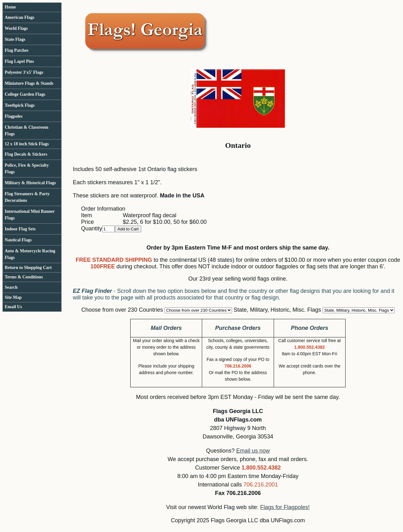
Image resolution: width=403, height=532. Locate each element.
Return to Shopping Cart (28, 268)
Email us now (253, 451)
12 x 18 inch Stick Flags (27, 144)
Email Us (13, 307)
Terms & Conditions (24, 277)
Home (10, 7)
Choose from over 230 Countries (122, 310)
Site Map (13, 297)
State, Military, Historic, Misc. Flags (277, 310)
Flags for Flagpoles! (285, 507)
